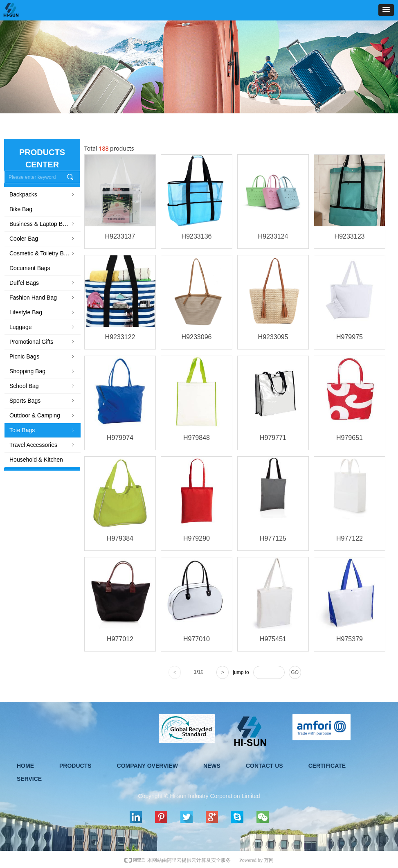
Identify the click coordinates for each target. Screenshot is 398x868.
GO (295, 672)
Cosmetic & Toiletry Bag (43, 253)
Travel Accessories (43, 445)
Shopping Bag (43, 371)
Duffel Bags (43, 283)
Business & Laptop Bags (43, 224)
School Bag (43, 386)
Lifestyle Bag (43, 312)
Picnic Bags (43, 356)
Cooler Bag (43, 239)
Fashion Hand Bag (43, 298)
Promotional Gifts (43, 342)
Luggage (43, 327)
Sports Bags (43, 401)
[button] (386, 10)
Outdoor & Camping (43, 415)
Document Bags (30, 268)
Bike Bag (21, 209)
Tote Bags (43, 430)
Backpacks (43, 194)
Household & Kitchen (36, 460)
